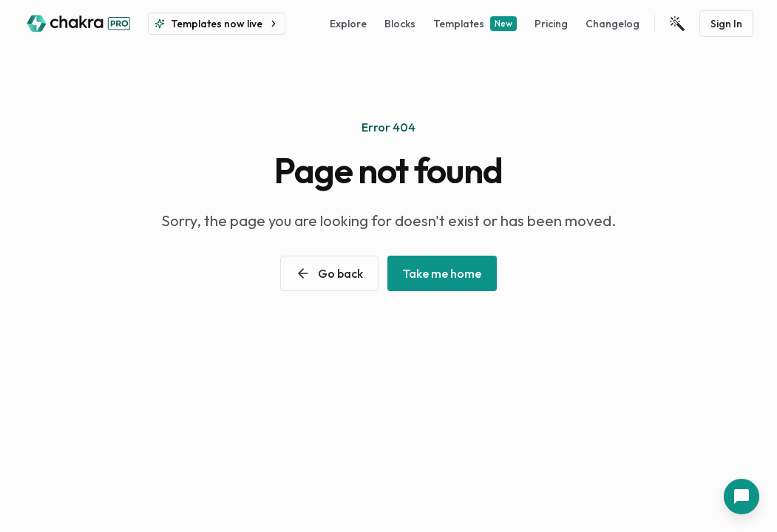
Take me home (442, 273)
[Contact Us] (742, 497)
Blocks (400, 24)
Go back (329, 273)
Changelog (613, 24)
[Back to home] (77, 24)
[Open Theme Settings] (677, 24)
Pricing (551, 24)
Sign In (726, 24)
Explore (348, 24)
